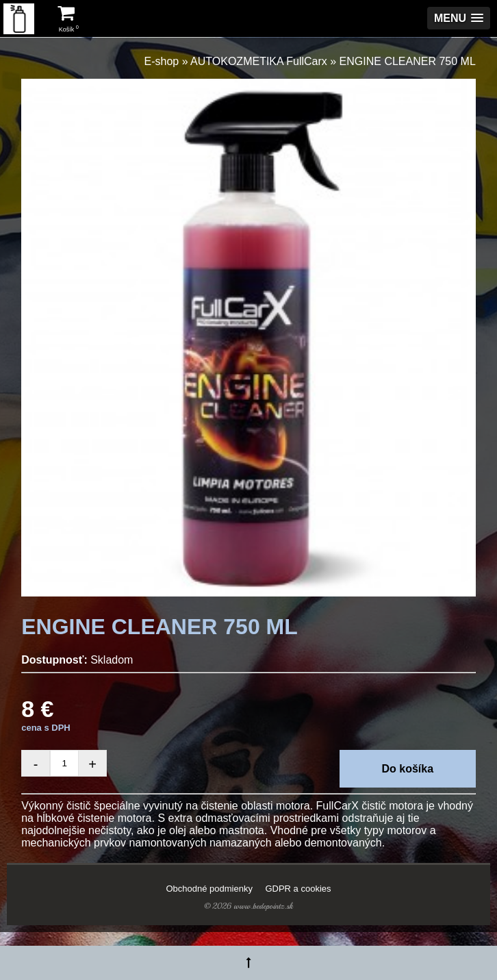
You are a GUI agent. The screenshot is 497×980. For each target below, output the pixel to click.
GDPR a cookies (298, 889)
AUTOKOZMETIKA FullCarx (259, 61)
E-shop (161, 61)
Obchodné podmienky (209, 889)
